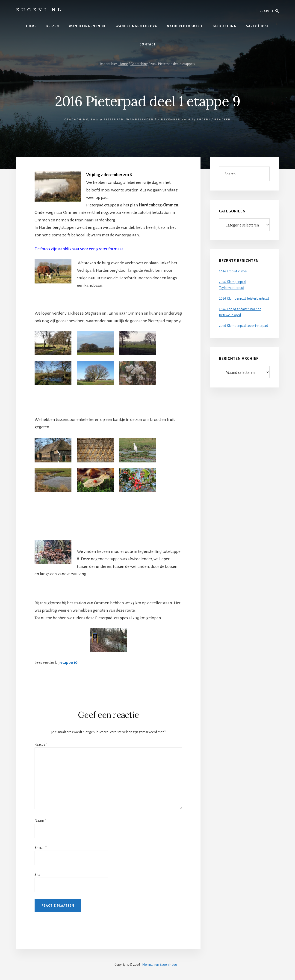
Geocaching (76, 120)
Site (37, 874)
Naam (40, 820)
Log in (176, 964)
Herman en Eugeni (156, 964)
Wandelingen (140, 120)
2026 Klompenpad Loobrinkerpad (243, 326)
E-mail (41, 847)
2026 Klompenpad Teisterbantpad (244, 298)
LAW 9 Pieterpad (107, 120)
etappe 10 (69, 662)
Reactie (41, 744)
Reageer (223, 120)
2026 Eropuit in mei (233, 271)
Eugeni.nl (40, 10)
